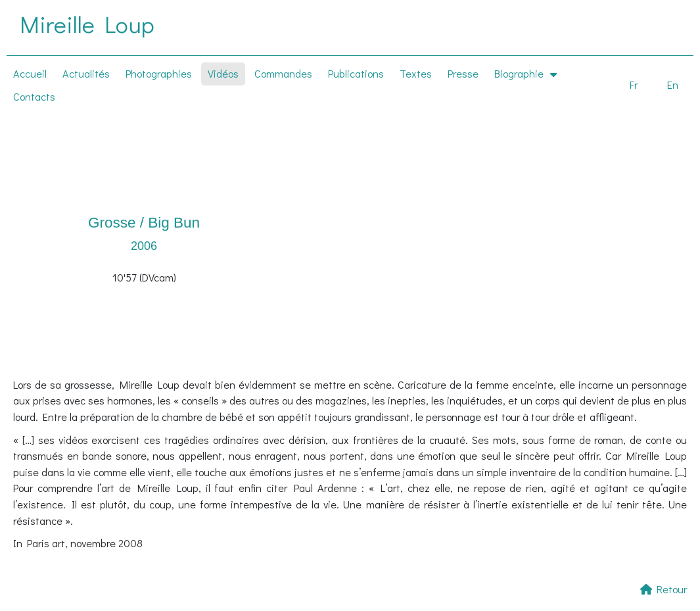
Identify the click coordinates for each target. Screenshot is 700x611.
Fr (634, 85)
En (673, 85)
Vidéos (223, 73)
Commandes (283, 73)
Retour (664, 589)
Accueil (30, 73)
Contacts (34, 96)
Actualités (86, 73)
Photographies (159, 73)
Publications (356, 73)
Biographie (525, 73)
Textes (416, 73)
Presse (463, 73)
